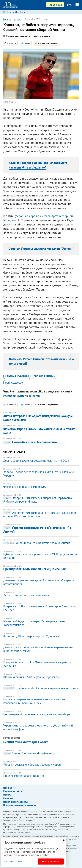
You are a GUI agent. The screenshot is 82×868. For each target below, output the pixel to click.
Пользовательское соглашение (20, 805)
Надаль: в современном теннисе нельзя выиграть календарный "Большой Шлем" (34, 701)
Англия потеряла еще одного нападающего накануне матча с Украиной (38, 418)
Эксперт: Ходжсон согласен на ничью (27, 595)
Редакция (8, 798)
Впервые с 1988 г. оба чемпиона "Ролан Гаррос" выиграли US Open (39, 608)
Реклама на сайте (13, 791)
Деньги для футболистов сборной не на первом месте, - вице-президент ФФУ (38, 649)
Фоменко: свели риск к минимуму (25, 487)
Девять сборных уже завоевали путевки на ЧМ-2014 (36, 461)
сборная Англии (44, 376)
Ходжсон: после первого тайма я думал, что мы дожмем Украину (39, 474)
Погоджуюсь (51, 862)
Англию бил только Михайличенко (30, 442)
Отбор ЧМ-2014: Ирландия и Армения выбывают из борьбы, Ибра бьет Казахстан (40, 514)
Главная (7, 19)
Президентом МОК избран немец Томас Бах (35, 569)
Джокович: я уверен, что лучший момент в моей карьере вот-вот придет (39, 582)
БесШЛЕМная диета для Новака (26, 742)
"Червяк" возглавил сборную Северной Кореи (32, 765)
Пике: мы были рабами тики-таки (24, 776)
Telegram (35, 396)
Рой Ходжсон (14, 383)
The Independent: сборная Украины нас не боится (41, 688)
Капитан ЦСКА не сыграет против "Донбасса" (32, 636)
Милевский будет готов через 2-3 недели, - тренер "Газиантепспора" (35, 623)
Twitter (21, 396)
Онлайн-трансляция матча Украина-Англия (37, 543)
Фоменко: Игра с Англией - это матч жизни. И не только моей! (39, 431)
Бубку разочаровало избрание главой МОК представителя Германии (40, 556)
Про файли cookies (13, 861)
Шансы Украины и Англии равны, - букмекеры (32, 677)
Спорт (17, 19)
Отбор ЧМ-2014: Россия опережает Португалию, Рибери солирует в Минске (38, 500)
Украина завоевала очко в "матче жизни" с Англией (37, 530)
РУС (69, 5)
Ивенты (7, 795)
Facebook (9, 396)
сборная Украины (17, 376)
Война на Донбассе (15, 12)
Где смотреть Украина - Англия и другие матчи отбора (37, 714)
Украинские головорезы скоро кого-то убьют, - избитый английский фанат (38, 727)
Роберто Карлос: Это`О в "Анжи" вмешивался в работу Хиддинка (37, 664)
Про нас (8, 788)
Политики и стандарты (15, 802)
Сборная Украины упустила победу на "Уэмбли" (41, 249)
